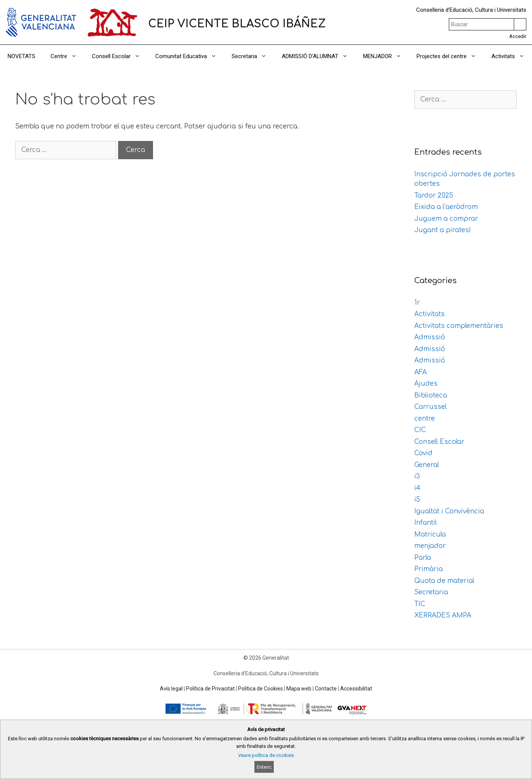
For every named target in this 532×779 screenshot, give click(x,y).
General (427, 465)
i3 (417, 476)
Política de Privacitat (210, 689)
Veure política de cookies (266, 755)
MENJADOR (386, 56)
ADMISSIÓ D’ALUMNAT (319, 56)
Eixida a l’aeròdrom (446, 207)
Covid (423, 453)
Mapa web (299, 689)
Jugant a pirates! (443, 230)
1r (417, 303)
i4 (417, 488)
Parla (423, 558)
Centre (67, 56)
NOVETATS (21, 56)
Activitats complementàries (459, 326)
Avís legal (171, 689)
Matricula (430, 534)
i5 (417, 500)
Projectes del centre (450, 56)
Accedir (518, 36)
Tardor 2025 (434, 196)
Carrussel (430, 407)
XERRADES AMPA (443, 615)
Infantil (425, 523)
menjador (430, 546)
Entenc (264, 767)
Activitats (512, 56)
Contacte (326, 689)
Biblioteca (431, 395)
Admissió (430, 337)
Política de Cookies (260, 689)
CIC (420, 430)
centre (425, 419)
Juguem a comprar (446, 219)
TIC (420, 604)
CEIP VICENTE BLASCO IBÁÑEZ (237, 24)
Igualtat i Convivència (449, 511)
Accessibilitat (356, 689)
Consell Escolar (120, 56)
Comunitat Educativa (190, 56)
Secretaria (253, 56)
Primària (429, 569)
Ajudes (426, 384)
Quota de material (444, 581)
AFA (421, 372)
